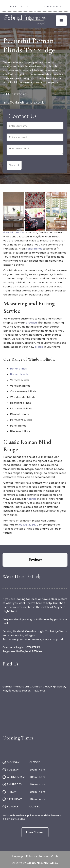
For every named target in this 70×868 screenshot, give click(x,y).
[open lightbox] (14, 199)
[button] (62, 21)
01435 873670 (29, 525)
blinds (39, 347)
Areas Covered (35, 832)
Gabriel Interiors (14, 232)
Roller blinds (18, 369)
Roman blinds (19, 374)
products (32, 323)
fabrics (32, 499)
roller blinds (35, 249)
